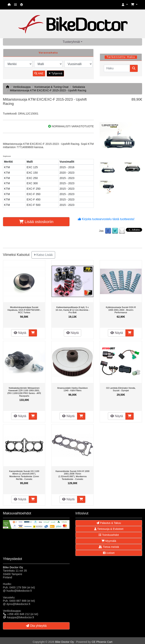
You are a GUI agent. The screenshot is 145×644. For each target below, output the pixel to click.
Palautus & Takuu (109, 523)
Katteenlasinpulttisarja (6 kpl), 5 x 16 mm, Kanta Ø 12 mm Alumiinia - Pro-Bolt (72, 310)
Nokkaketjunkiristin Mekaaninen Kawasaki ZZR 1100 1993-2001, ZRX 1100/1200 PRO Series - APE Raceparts (24, 392)
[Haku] (117, 68)
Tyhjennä (55, 73)
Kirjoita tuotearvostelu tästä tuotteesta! (106, 219)
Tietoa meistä (109, 547)
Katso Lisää (43, 255)
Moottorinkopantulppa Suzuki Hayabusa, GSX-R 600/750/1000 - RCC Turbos (24, 310)
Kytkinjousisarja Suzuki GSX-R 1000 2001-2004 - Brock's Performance (121, 310)
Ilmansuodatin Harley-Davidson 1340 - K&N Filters (72, 389)
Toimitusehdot (109, 535)
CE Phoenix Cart (102, 642)
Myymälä (109, 541)
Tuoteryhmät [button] (71, 42)
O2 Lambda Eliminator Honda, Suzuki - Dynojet (121, 389)
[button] (125, 5)
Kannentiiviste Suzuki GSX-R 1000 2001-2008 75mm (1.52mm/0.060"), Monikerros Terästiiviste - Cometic (72, 475)
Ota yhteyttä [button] (36, 626)
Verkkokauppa (22, 87)
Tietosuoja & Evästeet (109, 529)
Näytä (20, 333)
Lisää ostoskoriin (36, 222)
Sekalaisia (79, 87)
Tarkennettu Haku (121, 57)
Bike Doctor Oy (64, 642)
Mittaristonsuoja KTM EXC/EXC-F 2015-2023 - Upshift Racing (48, 90)
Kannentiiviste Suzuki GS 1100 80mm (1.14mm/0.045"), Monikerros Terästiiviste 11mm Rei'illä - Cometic (24, 475)
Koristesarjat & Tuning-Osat (51, 87)
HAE (39, 73)
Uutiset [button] (109, 553)
